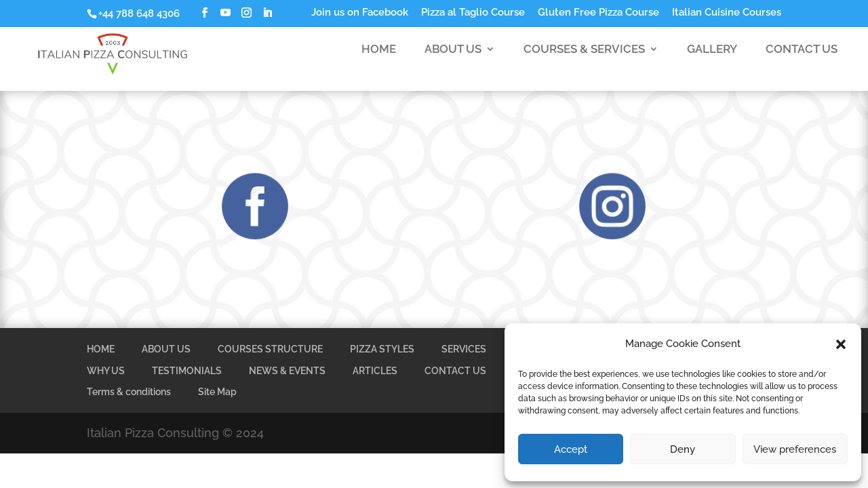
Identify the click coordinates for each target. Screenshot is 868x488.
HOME (379, 60)
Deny (683, 449)
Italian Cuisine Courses (727, 13)
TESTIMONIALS (187, 371)
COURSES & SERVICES (584, 60)
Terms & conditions (129, 392)
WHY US (106, 371)
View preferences (795, 449)
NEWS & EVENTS (287, 371)
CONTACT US (802, 60)
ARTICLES (375, 371)
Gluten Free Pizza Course (598, 13)
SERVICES (464, 349)
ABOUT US (453, 60)
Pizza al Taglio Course (473, 13)
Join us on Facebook (360, 13)
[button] (841, 344)
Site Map (217, 392)
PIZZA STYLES (382, 349)
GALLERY (712, 60)
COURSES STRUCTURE (270, 349)
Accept (571, 449)
